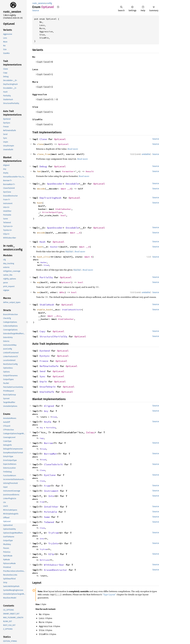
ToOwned (49, 522)
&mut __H (84, 247)
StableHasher (63, 209)
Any (46, 411)
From (47, 486)
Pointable (50, 512)
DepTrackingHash (50, 198)
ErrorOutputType (52, 212)
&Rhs (62, 292)
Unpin (43, 382)
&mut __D (66, 189)
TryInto (53, 543)
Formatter (68, 171)
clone (40, 144)
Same (47, 517)
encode (41, 233)
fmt (39, 171)
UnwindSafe (47, 392)
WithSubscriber (54, 565)
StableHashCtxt (71, 310)
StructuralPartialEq (53, 336)
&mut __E (75, 233)
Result (90, 171)
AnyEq (48, 422)
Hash (42, 242)
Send (42, 371)
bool (63, 215)
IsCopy (90, 432)
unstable (146, 154)
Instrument (51, 491)
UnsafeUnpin (48, 387)
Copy (42, 331)
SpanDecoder (55, 184)
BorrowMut (50, 454)
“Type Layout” (109, 594)
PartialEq (46, 277)
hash (40, 203)
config (49, 3)
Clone (43, 139)
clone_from (44, 154)
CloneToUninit (53, 464)
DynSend (45, 351)
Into (51, 496)
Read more (73, 149)
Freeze (44, 361)
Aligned (49, 406)
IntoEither (51, 507)
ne (38, 292)
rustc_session (39, 3)
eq (38, 282)
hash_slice (44, 257)
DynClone (50, 475)
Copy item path (58, 7)
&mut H (88, 257)
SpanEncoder (55, 228)
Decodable (72, 184)
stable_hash (44, 310)
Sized (46, 265)
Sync (42, 376)
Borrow (48, 443)
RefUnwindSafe (49, 366)
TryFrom (53, 533)
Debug (43, 166)
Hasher (54, 247)
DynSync (45, 356)
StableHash (47, 305)
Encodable (72, 228)
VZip (51, 554)
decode (41, 189)
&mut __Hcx (54, 316)
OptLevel (60, 139)
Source (36, 10)
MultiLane (44, 560)
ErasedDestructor (56, 570)
